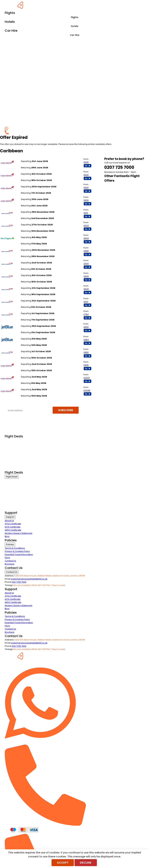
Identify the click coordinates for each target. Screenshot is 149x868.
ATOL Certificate (13, 524)
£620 (86, 175)
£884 (86, 340)
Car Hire (75, 35)
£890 (86, 352)
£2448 (87, 390)
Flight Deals (12, 477)
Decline (86, 863)
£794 (86, 314)
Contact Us (10, 561)
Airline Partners (13, 468)
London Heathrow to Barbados (37, 209)
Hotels (75, 26)
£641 (86, 302)
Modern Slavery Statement (18, 533)
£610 (86, 213)
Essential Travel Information (19, 554)
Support (10, 517)
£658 (86, 251)
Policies (10, 544)
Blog (7, 536)
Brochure (10, 564)
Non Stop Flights (13, 460)
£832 (86, 327)
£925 (86, 365)
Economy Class (13, 452)
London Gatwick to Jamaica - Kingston (41, 260)
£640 (86, 264)
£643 (86, 238)
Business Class (12, 440)
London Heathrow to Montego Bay (38, 158)
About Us (9, 521)
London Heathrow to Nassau (35, 310)
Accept (63, 863)
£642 (86, 226)
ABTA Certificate (13, 530)
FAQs (7, 558)
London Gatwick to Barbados (36, 221)
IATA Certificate (13, 527)
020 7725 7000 (19, 582)
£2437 (87, 378)
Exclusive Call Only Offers (18, 464)
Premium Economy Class (18, 448)
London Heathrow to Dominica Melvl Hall (41, 361)
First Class (10, 444)
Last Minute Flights (14, 456)
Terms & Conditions (15, 548)
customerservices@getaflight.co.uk (29, 579)
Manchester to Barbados (34, 234)
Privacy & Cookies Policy (17, 551)
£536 (86, 162)
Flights (75, 17)
